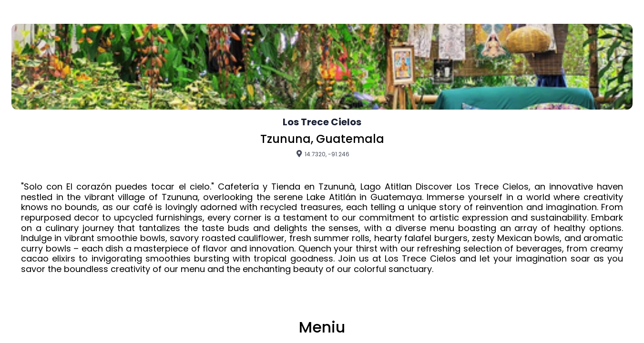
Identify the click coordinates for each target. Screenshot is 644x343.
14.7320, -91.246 (322, 154)
